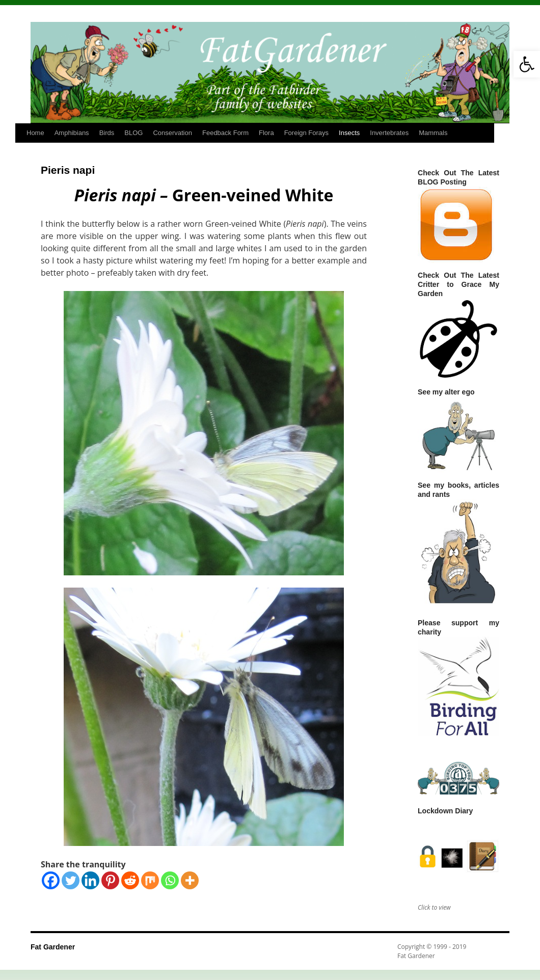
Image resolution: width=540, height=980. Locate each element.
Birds (107, 133)
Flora (266, 133)
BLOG (133, 133)
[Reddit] (130, 880)
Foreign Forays (306, 133)
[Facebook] (51, 880)
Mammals (433, 133)
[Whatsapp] (170, 880)
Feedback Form (225, 133)
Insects (349, 133)
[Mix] (150, 880)
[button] (527, 64)
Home (35, 133)
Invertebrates (389, 133)
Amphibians (72, 133)
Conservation (172, 133)
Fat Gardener (53, 947)
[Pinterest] (110, 880)
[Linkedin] (90, 880)
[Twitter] (71, 880)
